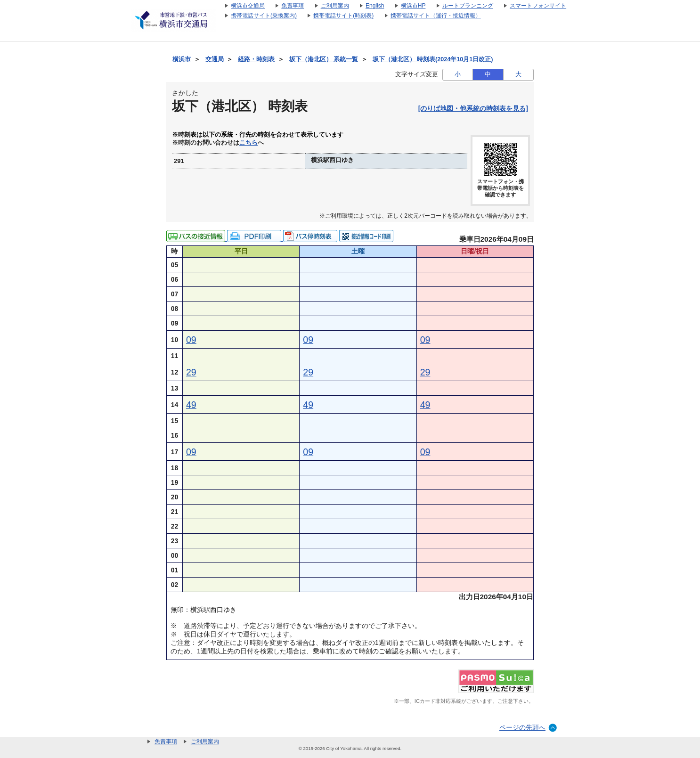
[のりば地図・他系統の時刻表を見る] (473, 108)
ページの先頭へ (522, 727)
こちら (248, 143)
